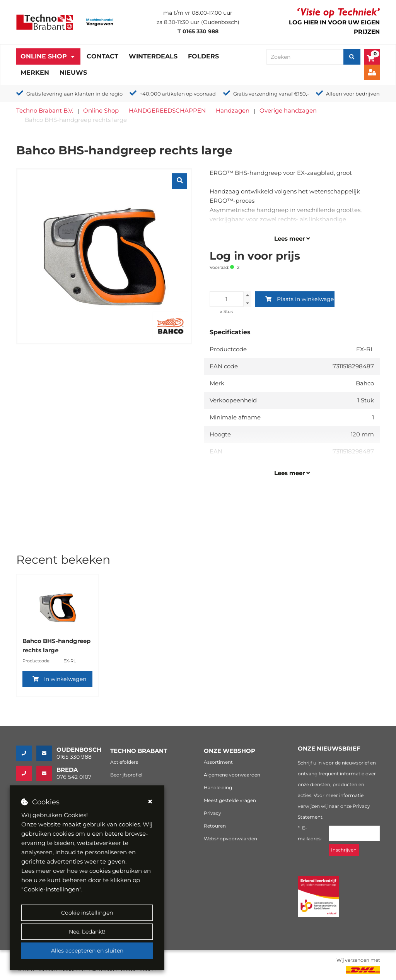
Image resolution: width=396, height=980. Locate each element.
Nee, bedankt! (87, 932)
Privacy (213, 813)
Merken (35, 73)
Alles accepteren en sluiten (87, 951)
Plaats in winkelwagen (300, 299)
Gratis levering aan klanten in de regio (74, 94)
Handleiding (218, 788)
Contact (102, 56)
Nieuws (73, 73)
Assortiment (218, 762)
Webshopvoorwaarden (230, 839)
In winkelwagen (59, 679)
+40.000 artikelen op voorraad (178, 94)
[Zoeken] (352, 57)
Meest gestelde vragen (230, 800)
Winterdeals (153, 56)
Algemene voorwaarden (232, 775)
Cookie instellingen (87, 913)
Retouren (215, 826)
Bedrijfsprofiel (126, 775)
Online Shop (44, 56)
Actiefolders (124, 762)
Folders (203, 56)
